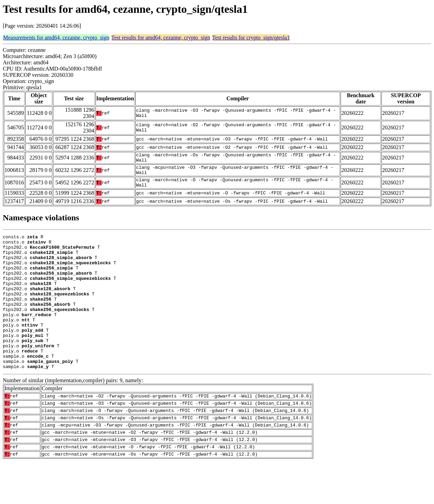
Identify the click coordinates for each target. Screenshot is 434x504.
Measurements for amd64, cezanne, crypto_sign (56, 38)
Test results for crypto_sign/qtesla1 (251, 38)
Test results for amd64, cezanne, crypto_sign (161, 38)
